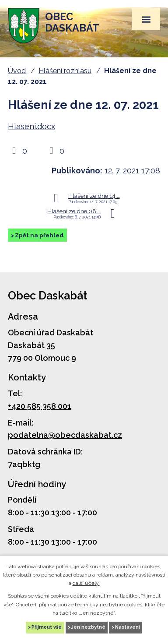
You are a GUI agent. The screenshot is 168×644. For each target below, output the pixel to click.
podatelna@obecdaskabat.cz (65, 435)
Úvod (17, 71)
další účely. (86, 583)
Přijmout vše (47, 627)
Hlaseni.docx (31, 126)
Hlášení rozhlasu (65, 71)
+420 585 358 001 (40, 406)
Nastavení (128, 627)
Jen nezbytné (88, 627)
